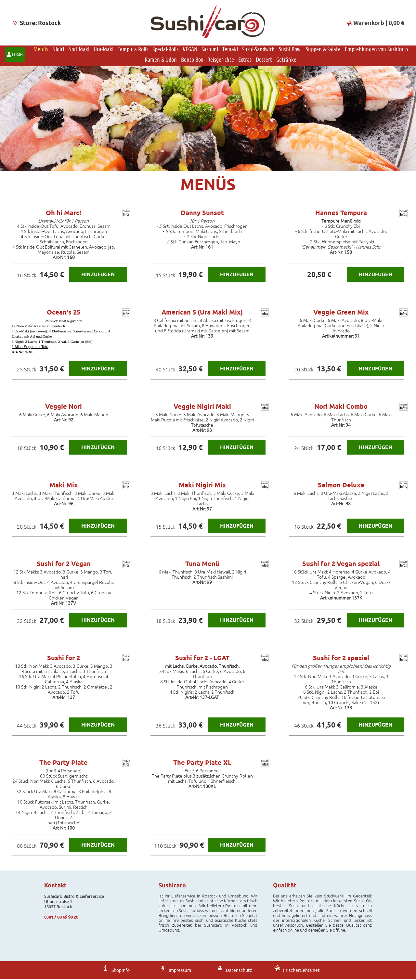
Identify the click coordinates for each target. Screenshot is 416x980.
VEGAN (190, 50)
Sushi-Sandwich (258, 50)
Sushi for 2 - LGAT (202, 659)
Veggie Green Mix (341, 313)
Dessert (264, 60)
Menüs (41, 50)
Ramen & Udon (161, 60)
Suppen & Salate (323, 50)
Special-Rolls (165, 50)
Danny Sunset (202, 213)
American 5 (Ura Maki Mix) (202, 313)
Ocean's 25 (64, 313)
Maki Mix (64, 486)
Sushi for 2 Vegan (64, 564)
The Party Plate (64, 763)
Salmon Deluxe (341, 486)
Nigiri (58, 50)
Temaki (230, 50)
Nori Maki (79, 50)
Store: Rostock (36, 23)
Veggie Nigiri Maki (202, 407)
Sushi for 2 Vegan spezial (341, 564)
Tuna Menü (202, 564)
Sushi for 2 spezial (341, 659)
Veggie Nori (64, 407)
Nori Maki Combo (341, 407)
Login (17, 55)
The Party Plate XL (202, 763)
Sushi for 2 (64, 659)
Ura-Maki (104, 50)
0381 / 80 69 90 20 (61, 918)
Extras (245, 60)
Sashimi (210, 50)
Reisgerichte (221, 60)
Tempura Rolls (133, 50)
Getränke (286, 60)
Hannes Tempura (341, 213)
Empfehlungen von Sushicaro (376, 50)
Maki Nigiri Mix (202, 486)
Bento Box (192, 60)
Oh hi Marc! (64, 213)
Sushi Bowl (290, 50)
